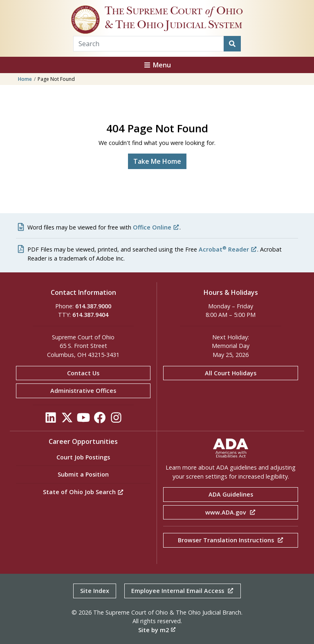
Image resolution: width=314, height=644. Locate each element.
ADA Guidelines (231, 494)
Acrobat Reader (228, 249)
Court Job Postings (83, 457)
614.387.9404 (90, 315)
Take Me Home (157, 161)
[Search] (232, 44)
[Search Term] (149, 44)
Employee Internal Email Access (183, 591)
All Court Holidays (231, 373)
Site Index (95, 591)
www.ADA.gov (231, 512)
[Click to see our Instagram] (116, 420)
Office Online (156, 227)
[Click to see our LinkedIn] (51, 420)
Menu (157, 65)
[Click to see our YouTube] (83, 420)
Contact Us (83, 373)
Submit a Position (83, 474)
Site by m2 (157, 630)
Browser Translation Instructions (231, 540)
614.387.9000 (93, 306)
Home (25, 79)
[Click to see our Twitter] (67, 420)
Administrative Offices (83, 391)
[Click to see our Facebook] (100, 420)
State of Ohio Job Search (83, 492)
